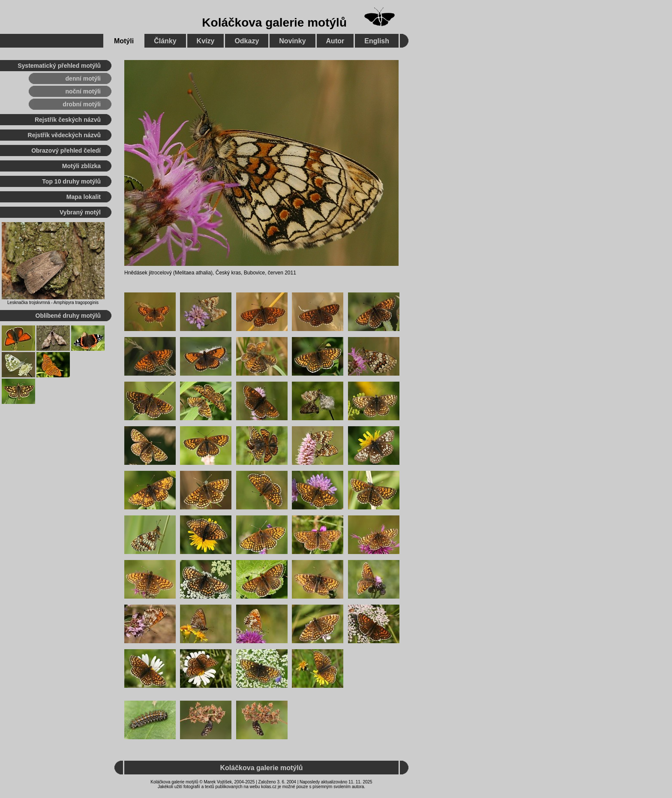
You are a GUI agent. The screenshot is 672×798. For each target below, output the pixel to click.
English (377, 41)
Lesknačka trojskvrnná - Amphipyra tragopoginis (53, 303)
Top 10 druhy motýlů (71, 181)
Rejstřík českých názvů (68, 120)
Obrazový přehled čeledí (66, 151)
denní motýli (83, 78)
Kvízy (206, 41)
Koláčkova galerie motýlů (274, 23)
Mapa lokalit (84, 197)
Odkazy (247, 41)
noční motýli (83, 91)
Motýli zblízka (81, 166)
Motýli (124, 41)
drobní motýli (82, 104)
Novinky (292, 41)
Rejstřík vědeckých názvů (64, 135)
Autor (335, 41)
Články (165, 41)
